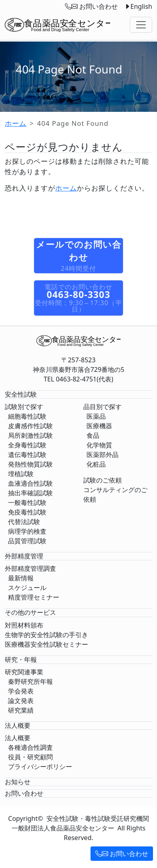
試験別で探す (24, 407)
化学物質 (99, 445)
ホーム (16, 123)
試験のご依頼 (103, 480)
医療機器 (99, 426)
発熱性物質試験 (30, 464)
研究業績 (21, 710)
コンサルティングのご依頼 (115, 495)
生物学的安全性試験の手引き (46, 635)
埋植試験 (21, 474)
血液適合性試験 (30, 483)
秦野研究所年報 (30, 681)
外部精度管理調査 (30, 568)
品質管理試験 (27, 541)
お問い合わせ (122, 854)
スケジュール (27, 588)
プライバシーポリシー (40, 767)
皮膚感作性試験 (30, 426)
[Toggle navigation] (141, 25)
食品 (93, 435)
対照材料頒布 (24, 625)
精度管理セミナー (34, 597)
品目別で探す (103, 407)
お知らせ (18, 782)
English (138, 6)
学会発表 (21, 691)
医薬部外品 (103, 455)
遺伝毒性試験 (27, 455)
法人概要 (18, 738)
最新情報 (21, 578)
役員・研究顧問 (30, 757)
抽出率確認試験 (30, 493)
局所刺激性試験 (30, 435)
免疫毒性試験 (27, 512)
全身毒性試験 (27, 445)
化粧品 (96, 464)
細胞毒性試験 (27, 416)
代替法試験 (24, 522)
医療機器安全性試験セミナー (46, 644)
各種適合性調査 (30, 747)
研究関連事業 (24, 672)
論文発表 (21, 701)
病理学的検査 (27, 531)
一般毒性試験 (27, 503)
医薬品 (96, 416)
